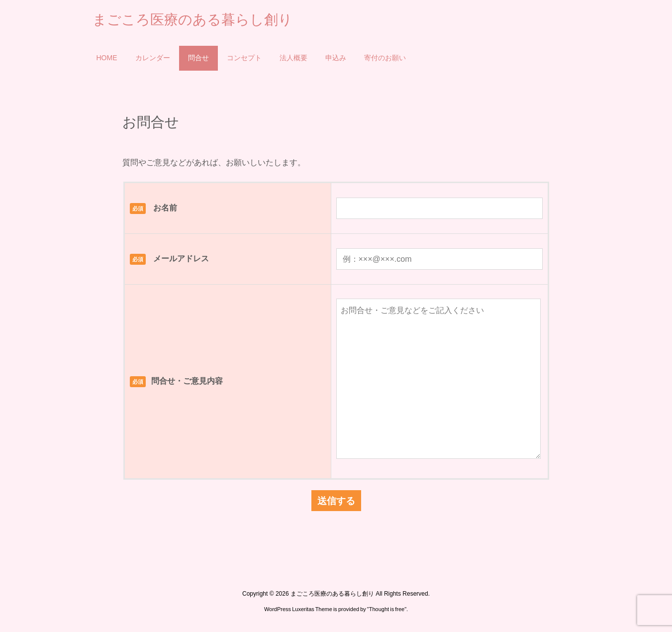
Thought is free (387, 609)
